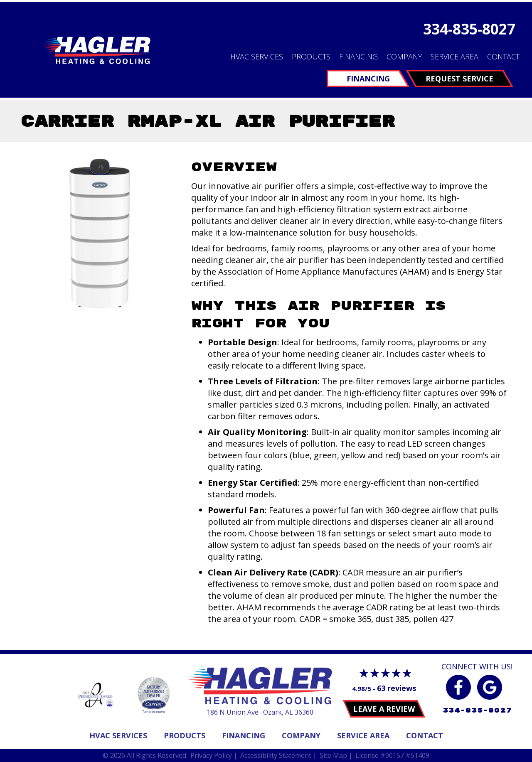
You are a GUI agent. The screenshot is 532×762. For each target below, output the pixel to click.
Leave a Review (384, 709)
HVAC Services (257, 57)
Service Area (454, 57)
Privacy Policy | (214, 755)
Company (404, 57)
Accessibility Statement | (278, 755)
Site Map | (336, 755)
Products (311, 57)
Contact (503, 57)
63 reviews (397, 688)
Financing (358, 57)
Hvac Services (118, 735)
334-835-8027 (469, 29)
